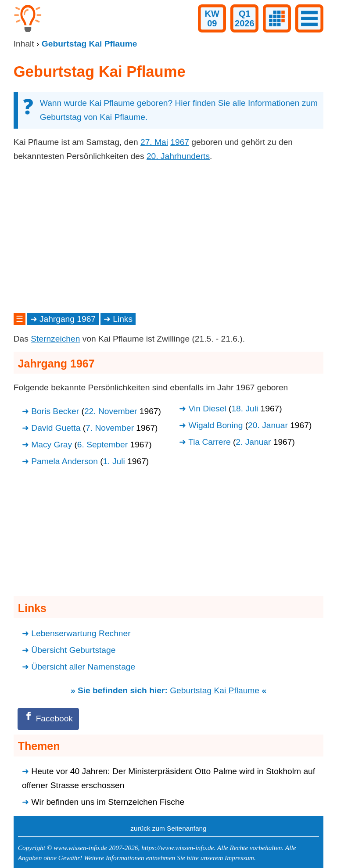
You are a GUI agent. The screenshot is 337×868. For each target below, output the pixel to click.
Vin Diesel (208, 409)
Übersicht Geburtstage (73, 650)
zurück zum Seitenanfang (168, 828)
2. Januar (253, 442)
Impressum (239, 858)
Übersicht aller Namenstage (83, 667)
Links (123, 319)
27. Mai (154, 142)
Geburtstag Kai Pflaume (215, 690)
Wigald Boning (216, 425)
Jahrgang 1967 (68, 319)
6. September (102, 445)
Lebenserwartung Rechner (81, 633)
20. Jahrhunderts (178, 156)
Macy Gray (52, 445)
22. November (111, 411)
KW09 (212, 18)
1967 (180, 142)
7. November (110, 428)
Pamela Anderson (65, 461)
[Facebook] (48, 719)
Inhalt (24, 44)
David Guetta (56, 428)
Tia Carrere (209, 442)
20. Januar (268, 425)
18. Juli (245, 409)
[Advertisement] (169, 238)
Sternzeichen (55, 339)
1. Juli (114, 461)
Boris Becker (55, 411)
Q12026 (245, 18)
